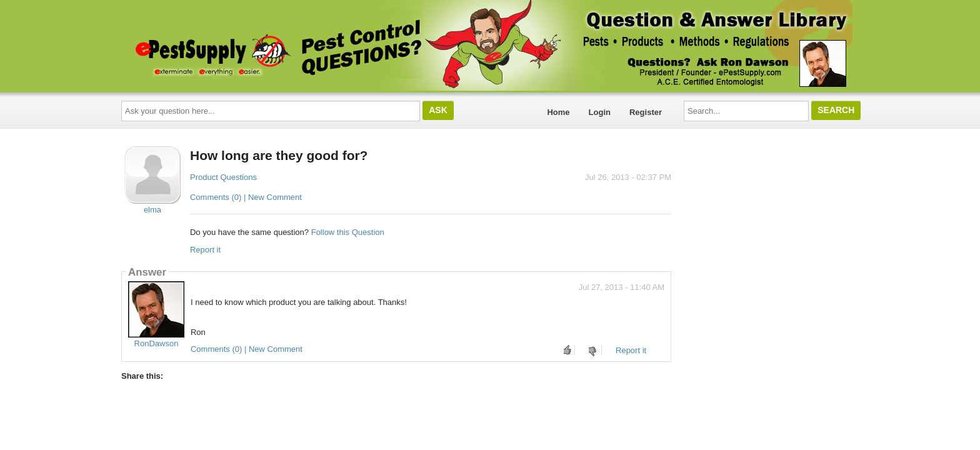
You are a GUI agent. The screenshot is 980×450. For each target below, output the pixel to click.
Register (646, 112)
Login (600, 112)
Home (558, 112)
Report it (205, 250)
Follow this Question (348, 232)
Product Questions (223, 177)
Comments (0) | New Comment (246, 197)
